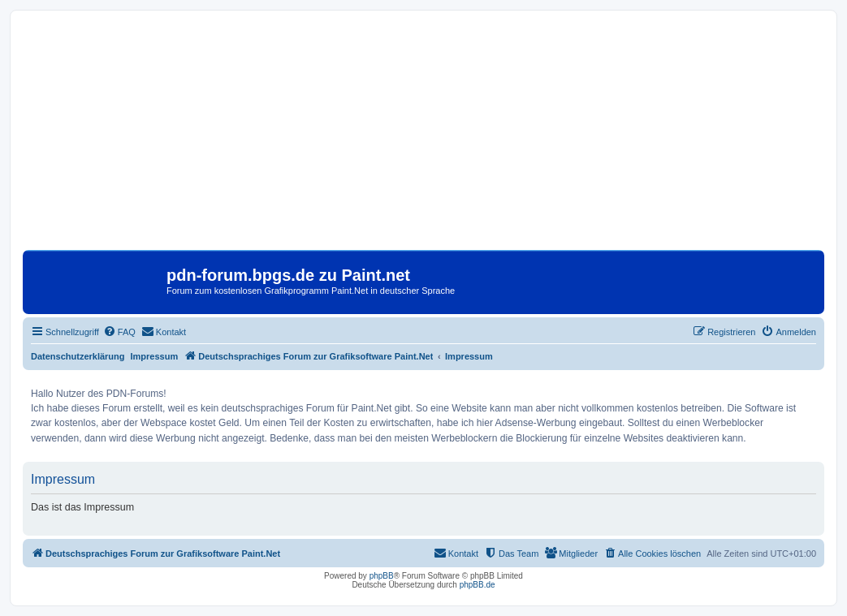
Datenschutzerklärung (78, 356)
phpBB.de (478, 585)
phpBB (382, 576)
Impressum (155, 356)
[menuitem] (119, 332)
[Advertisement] (423, 136)
